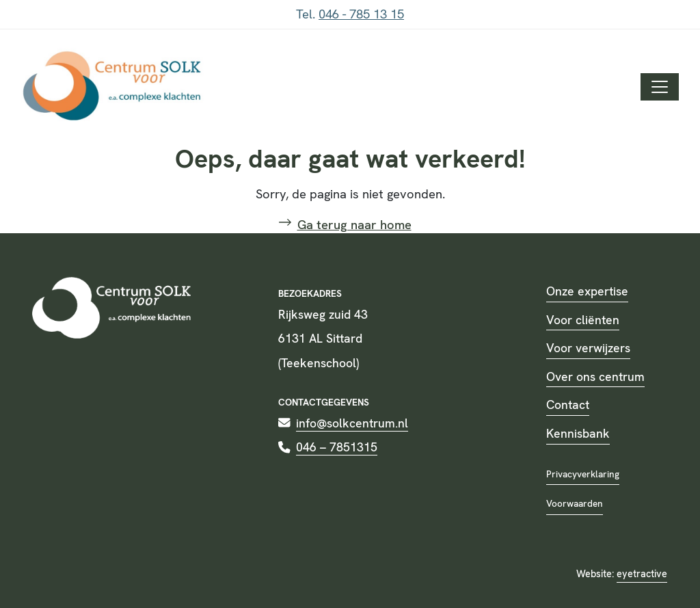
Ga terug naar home (354, 225)
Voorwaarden (575, 503)
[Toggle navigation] (660, 87)
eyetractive (642, 574)
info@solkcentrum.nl (352, 423)
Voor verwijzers (588, 348)
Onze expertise (587, 291)
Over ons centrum (595, 376)
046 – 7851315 (337, 447)
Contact (568, 405)
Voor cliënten (583, 320)
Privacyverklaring (583, 474)
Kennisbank (578, 433)
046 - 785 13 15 (361, 14)
